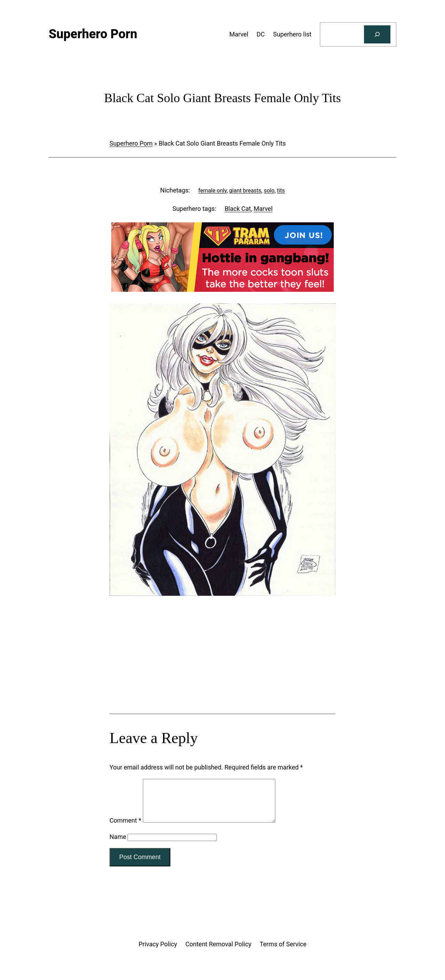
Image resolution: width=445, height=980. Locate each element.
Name (118, 845)
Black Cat (238, 209)
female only (212, 191)
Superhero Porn (131, 143)
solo (269, 191)
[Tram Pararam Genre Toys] (222, 661)
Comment (125, 829)
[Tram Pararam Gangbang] (222, 290)
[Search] (377, 34)
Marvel (263, 209)
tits (281, 191)
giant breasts (245, 191)
